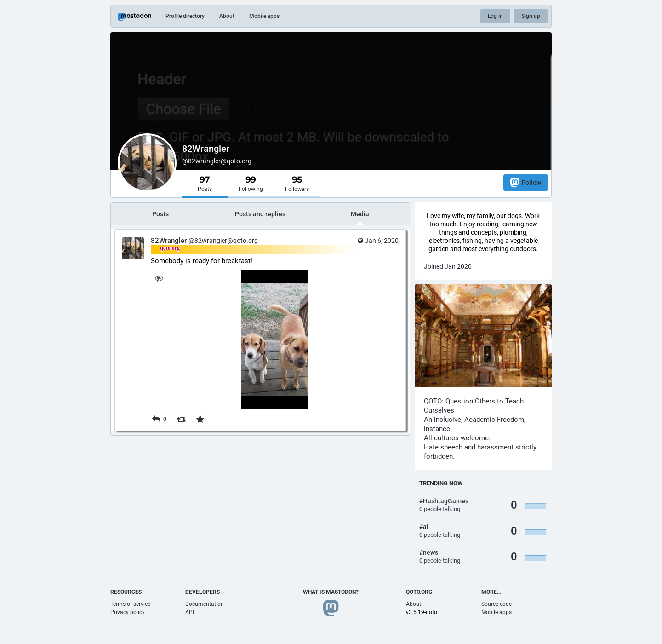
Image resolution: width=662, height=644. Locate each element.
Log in (495, 16)
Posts (160, 214)
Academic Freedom (494, 420)
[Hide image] (159, 278)
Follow (526, 182)
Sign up (531, 16)
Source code (496, 604)
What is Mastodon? (331, 592)
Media (360, 214)
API (190, 612)
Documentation (205, 604)
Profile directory (185, 16)
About (227, 16)
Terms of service (130, 604)
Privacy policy (128, 612)
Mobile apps (264, 16)
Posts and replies (260, 214)
